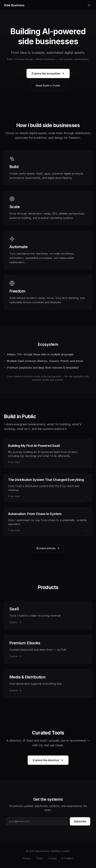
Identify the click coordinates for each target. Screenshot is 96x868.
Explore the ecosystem (48, 73)
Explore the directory (48, 760)
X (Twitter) (68, 858)
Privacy (27, 858)
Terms (39, 858)
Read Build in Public (48, 86)
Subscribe (80, 821)
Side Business (14, 5)
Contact (52, 858)
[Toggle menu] (89, 5)
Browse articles (48, 548)
